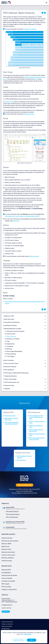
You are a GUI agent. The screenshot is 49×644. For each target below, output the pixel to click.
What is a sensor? (34, 256)
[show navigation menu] (46, 3)
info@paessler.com (7, 605)
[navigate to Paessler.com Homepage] (6, 2)
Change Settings (6, 629)
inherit (36, 79)
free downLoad (25, 485)
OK (32, 640)
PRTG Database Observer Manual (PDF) (36, 430)
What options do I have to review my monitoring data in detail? (22, 216)
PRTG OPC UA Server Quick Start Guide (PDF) (37, 439)
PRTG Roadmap (21, 460)
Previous (42, 13)
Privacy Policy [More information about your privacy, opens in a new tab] (27, 634)
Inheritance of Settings (30, 29)
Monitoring (16, 221)
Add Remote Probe (29, 114)
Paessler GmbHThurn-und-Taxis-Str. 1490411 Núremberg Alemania (9, 600)
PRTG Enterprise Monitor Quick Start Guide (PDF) (12, 423)
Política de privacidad (7, 626)
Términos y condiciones (7, 624)
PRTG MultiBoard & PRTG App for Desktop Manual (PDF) (36, 417)
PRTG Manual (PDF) (10, 416)
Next (45, 13)
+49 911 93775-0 (6, 608)
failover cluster (10, 102)
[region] (24, 637)
